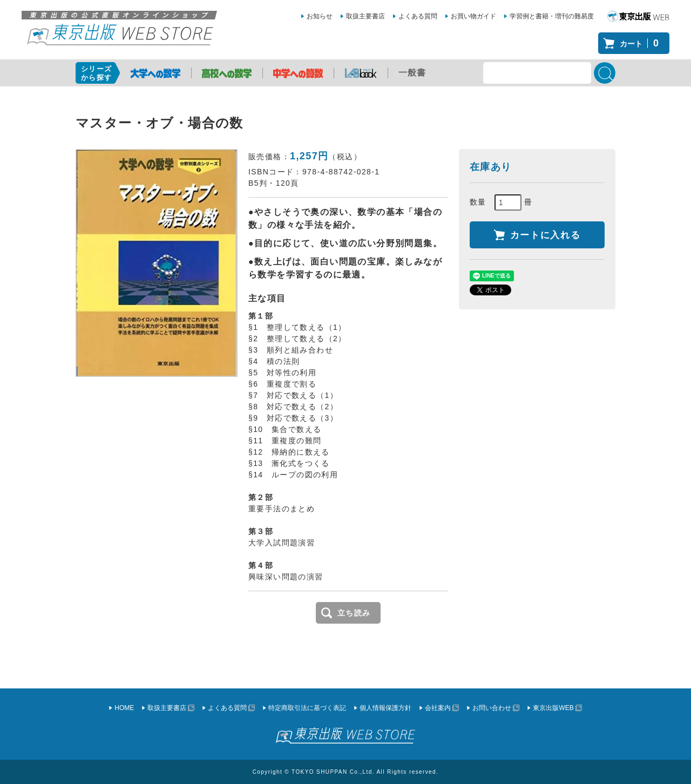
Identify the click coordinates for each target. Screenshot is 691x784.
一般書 (412, 73)
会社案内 (438, 708)
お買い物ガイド (473, 16)
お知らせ (320, 16)
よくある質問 (418, 16)
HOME (124, 708)
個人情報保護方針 (385, 708)
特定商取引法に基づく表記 (307, 708)
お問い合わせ (492, 708)
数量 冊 (501, 202)
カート (642, 43)
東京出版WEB (553, 708)
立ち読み (354, 613)
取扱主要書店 (365, 16)
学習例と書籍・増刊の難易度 (552, 16)
